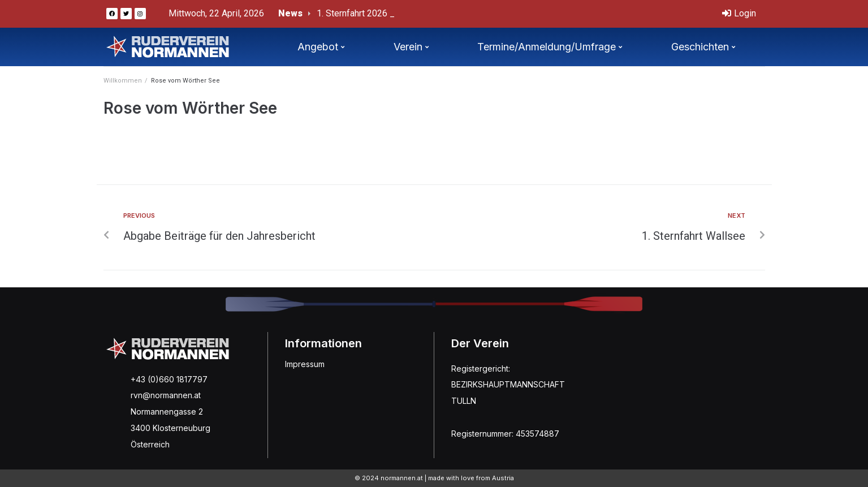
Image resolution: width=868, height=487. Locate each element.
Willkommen (123, 81)
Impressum (305, 364)
